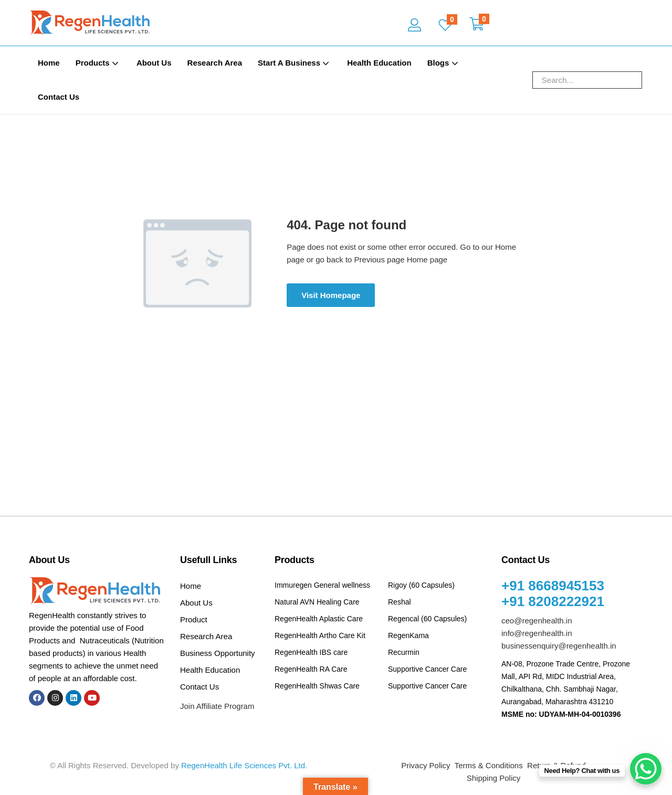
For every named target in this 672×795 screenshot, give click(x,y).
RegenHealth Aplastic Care (319, 619)
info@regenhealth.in (537, 633)
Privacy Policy (426, 765)
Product (194, 619)
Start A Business (295, 63)
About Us (154, 63)
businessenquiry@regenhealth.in (559, 646)
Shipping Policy (494, 778)
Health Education (379, 63)
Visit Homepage (331, 295)
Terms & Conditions (489, 765)
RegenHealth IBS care (311, 652)
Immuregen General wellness (322, 585)
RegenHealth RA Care (311, 669)
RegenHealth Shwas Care (317, 686)
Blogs (444, 63)
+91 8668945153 (553, 586)
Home (49, 63)
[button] (477, 25)
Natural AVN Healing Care (317, 602)
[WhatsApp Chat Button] (646, 769)
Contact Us (59, 97)
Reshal (400, 602)
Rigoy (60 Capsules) (421, 585)
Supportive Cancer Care (427, 669)
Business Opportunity (218, 653)
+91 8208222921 (553, 601)
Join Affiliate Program (217, 706)
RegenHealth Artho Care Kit (320, 635)
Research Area (215, 63)
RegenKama (408, 635)
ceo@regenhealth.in (537, 621)
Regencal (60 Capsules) (427, 619)
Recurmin (404, 652)
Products (98, 63)
